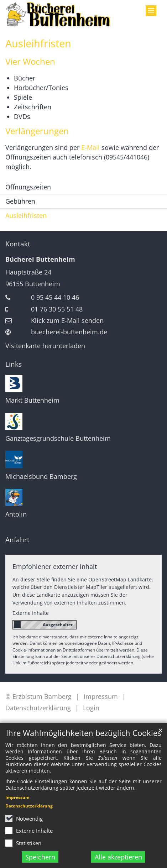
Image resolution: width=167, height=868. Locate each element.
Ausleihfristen (38, 43)
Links (14, 364)
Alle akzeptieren (118, 857)
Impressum (17, 797)
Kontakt (18, 244)
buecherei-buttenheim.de (69, 332)
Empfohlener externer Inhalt (55, 566)
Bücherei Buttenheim (40, 259)
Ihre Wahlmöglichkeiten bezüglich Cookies (83, 733)
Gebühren (20, 201)
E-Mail (90, 147)
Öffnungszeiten (28, 187)
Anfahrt (17, 540)
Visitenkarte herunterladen (45, 346)
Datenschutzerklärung (29, 806)
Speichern (40, 857)
